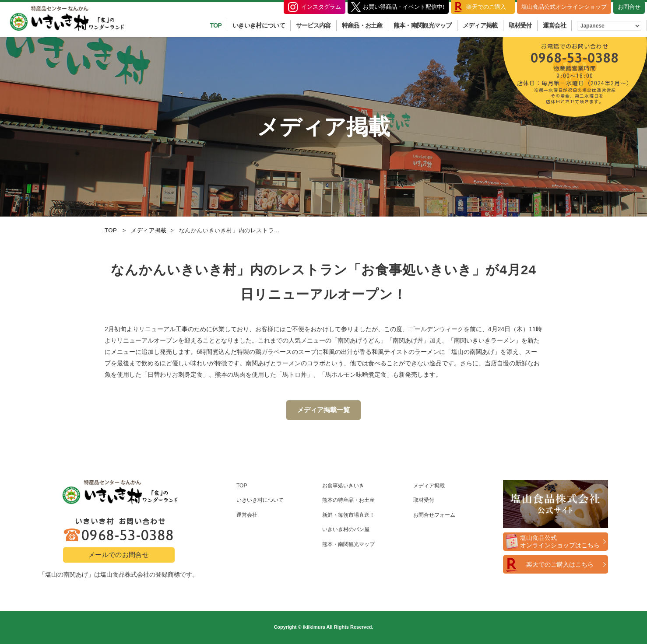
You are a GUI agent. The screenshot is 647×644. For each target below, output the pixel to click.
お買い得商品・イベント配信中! (404, 7)
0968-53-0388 (575, 73)
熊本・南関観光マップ (423, 25)
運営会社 (554, 25)
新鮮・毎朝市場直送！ (348, 515)
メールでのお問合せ (119, 555)
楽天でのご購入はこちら (560, 564)
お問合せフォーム (434, 515)
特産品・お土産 (362, 25)
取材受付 (520, 25)
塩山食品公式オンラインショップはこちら (560, 541)
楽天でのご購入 (486, 7)
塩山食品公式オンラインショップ (564, 7)
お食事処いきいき (343, 486)
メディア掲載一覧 (323, 410)
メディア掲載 (480, 25)
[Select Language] (609, 26)
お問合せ (629, 7)
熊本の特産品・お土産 (348, 500)
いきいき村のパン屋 (346, 529)
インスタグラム (321, 7)
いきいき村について (259, 25)
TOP (216, 25)
